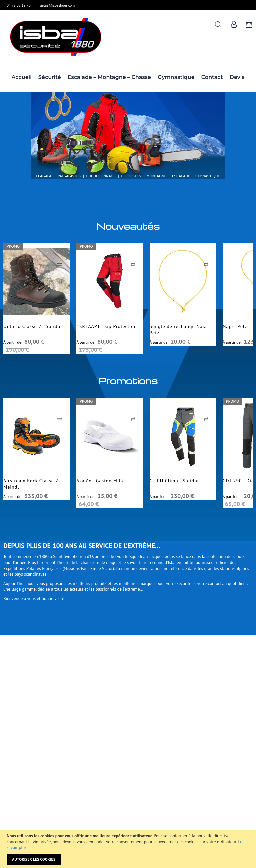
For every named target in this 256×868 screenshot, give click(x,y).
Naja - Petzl (236, 326)
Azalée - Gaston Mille (101, 481)
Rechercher (218, 24)
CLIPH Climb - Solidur (174, 481)
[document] (128, 849)
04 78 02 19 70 (19, 5)
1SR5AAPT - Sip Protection (106, 326)
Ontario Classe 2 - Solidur (33, 326)
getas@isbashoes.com (57, 5)
